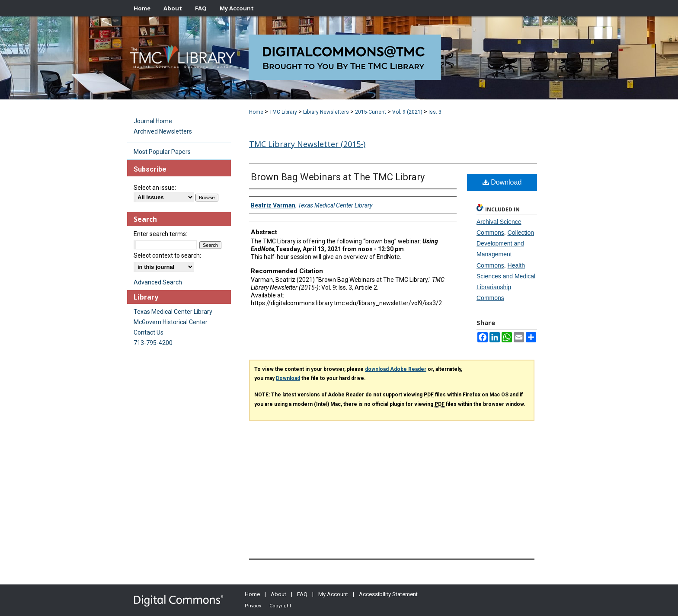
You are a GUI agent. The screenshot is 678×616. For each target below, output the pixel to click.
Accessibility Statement (388, 594)
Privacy (253, 606)
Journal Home (153, 121)
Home (256, 112)
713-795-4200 (153, 343)
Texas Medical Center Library (173, 312)
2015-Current (371, 112)
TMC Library (283, 112)
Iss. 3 (435, 112)
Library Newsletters (326, 112)
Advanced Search (158, 282)
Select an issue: (155, 188)
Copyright (280, 606)
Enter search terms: (160, 234)
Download (502, 182)
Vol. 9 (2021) (407, 112)
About (278, 594)
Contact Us (149, 332)
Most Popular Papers (162, 152)
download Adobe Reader (396, 369)
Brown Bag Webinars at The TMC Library (338, 177)
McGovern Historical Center (171, 322)
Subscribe (150, 169)
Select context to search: (167, 255)
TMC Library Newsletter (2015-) (307, 144)
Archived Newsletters (163, 131)
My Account (333, 594)
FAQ (302, 594)
